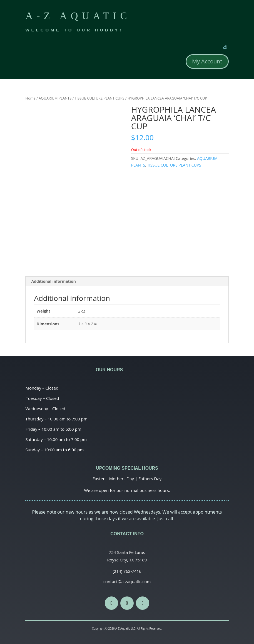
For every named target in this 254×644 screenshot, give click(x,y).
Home (30, 98)
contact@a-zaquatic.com (127, 581)
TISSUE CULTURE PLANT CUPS (100, 98)
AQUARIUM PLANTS (55, 98)
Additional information (53, 281)
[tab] (54, 281)
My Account (207, 61)
